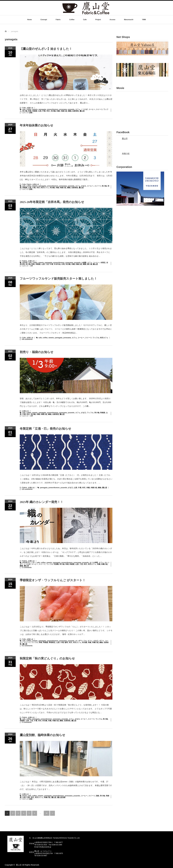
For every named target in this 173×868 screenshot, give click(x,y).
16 (47, 813)
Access (112, 20)
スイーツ (99, 109)
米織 (58, 111)
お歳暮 (84, 263)
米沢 (48, 111)
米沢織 (53, 111)
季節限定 (52, 642)
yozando (71, 109)
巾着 (44, 111)
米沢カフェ (45, 188)
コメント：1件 (27, 266)
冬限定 (103, 263)
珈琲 (66, 642)
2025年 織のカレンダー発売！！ (41, 502)
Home (29, 20)
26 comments (27, 489)
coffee (29, 109)
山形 (40, 111)
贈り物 (90, 264)
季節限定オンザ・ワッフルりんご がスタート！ (53, 580)
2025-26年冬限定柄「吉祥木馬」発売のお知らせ (52, 202)
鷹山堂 (82, 111)
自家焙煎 (75, 111)
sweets (35, 109)
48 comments (27, 339)
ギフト (102, 641)
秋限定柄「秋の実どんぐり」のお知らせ (47, 658)
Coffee (72, 20)
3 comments (27, 722)
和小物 (25, 111)
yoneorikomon (53, 109)
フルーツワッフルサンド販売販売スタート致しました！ (58, 279)
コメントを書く (28, 113)
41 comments (27, 646)
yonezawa (63, 109)
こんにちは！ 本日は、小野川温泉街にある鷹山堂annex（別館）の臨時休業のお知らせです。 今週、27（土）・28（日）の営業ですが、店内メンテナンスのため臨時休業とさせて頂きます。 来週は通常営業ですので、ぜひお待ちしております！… (66, 785)
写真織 (56, 564)
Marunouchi (129, 20)
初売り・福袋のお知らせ (37, 352)
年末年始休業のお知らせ (37, 125)
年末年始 (57, 264)
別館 (97, 796)
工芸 (47, 264)
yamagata (42, 109)
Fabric (58, 20)
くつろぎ (84, 109)
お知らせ (30, 108)
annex (25, 796)
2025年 (25, 263)
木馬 (63, 264)
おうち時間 (94, 563)
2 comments (27, 567)
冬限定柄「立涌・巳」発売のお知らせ (45, 429)
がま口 (84, 186)
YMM (144, 20)
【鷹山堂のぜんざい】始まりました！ (46, 49)
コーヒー (92, 109)
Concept (44, 20)
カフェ (78, 109)
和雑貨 (35, 111)
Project (98, 20)
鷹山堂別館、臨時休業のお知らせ (43, 735)
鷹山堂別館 (61, 797)
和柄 (30, 111)
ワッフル (96, 338)
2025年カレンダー (29, 563)
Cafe (85, 20)
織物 (70, 111)
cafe (24, 109)
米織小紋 (64, 111)
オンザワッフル (81, 641)
